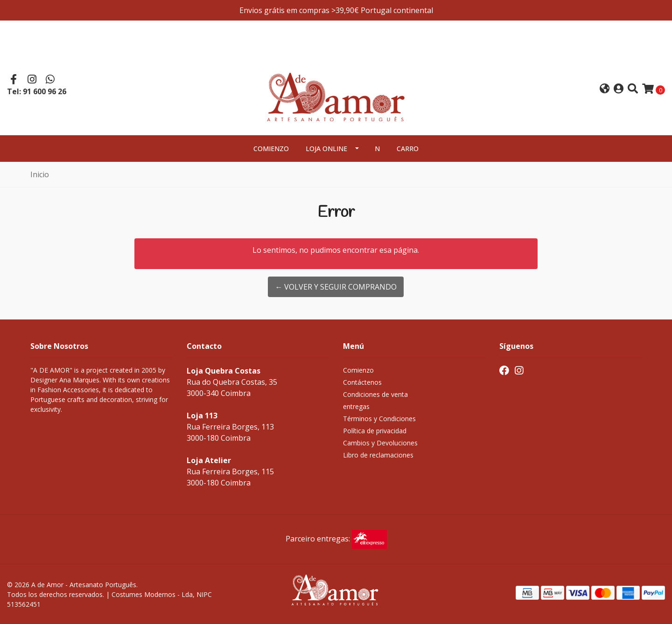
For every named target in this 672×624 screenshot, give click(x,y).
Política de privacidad (375, 431)
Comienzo (271, 149)
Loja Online (326, 149)
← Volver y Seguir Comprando (336, 287)
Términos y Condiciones (379, 419)
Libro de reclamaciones (378, 455)
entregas (356, 406)
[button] (605, 89)
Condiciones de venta (375, 394)
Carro (408, 149)
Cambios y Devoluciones (380, 443)
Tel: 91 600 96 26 (37, 91)
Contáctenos (362, 382)
